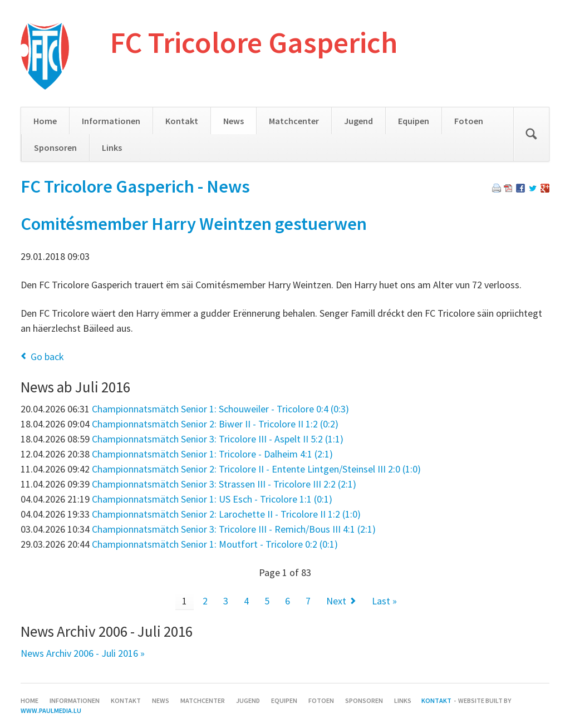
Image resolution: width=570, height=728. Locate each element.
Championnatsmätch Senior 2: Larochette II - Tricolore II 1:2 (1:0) (226, 514)
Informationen (111, 121)
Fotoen (469, 121)
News (234, 121)
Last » (384, 601)
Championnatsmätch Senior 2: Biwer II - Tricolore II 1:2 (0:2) (215, 424)
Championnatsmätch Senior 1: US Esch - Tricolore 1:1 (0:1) (212, 499)
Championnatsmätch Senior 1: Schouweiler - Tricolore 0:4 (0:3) (220, 409)
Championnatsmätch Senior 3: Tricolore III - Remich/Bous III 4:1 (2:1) (234, 529)
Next (336, 601)
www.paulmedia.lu (51, 710)
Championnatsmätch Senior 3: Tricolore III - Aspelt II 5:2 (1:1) (218, 439)
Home (45, 121)
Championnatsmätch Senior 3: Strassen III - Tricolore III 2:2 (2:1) (224, 484)
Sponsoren (55, 147)
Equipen (414, 121)
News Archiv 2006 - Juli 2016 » (83, 653)
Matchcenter (294, 121)
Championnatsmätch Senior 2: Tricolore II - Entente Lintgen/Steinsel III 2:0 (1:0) (256, 469)
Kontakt (182, 121)
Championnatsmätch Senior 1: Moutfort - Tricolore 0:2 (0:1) (215, 544)
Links (112, 147)
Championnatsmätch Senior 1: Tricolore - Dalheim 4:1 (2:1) (212, 454)
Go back (47, 356)
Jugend (358, 121)
